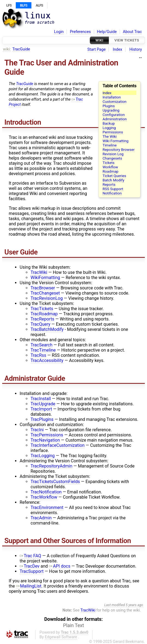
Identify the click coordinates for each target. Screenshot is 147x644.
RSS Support (113, 189)
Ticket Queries (114, 176)
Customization (115, 101)
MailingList (29, 586)
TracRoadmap (44, 314)
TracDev (30, 566)
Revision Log (113, 154)
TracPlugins (42, 419)
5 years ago (134, 605)
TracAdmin (41, 518)
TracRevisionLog (47, 298)
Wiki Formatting (115, 141)
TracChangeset (45, 293)
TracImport (41, 409)
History (136, 50)
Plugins (109, 106)
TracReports (42, 319)
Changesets (112, 158)
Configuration (114, 115)
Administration (115, 119)
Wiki (99, 40)
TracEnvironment (47, 507)
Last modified (115, 605)
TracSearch (41, 345)
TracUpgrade (43, 404)
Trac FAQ (30, 556)
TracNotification (46, 492)
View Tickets (127, 40)
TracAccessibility (47, 360)
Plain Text (73, 625)
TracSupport (32, 571)
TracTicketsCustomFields (55, 482)
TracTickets (42, 309)
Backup (109, 123)
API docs (60, 566)
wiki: (7, 49)
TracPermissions (47, 435)
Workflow (110, 167)
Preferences (80, 32)
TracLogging (43, 456)
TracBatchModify (47, 329)
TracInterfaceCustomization (58, 445)
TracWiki (39, 272)
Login (59, 32)
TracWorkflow (44, 497)
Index (118, 50)
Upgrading (111, 110)
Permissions (113, 132)
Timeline (110, 145)
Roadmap (110, 171)
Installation (112, 97)
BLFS (23, 5)
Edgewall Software (61, 637)
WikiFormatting (45, 278)
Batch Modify (113, 180)
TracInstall (41, 399)
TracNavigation (45, 440)
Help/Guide (107, 32)
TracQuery (40, 324)
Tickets (109, 163)
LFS (9, 5)
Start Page (96, 50)
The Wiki (110, 136)
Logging (109, 128)
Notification (112, 193)
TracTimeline (43, 350)
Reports (109, 184)
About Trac (133, 32)
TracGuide (21, 49)
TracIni (37, 430)
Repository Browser (119, 149)
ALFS (39, 5)
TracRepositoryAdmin (51, 466)
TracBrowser (43, 288)
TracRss (38, 355)
